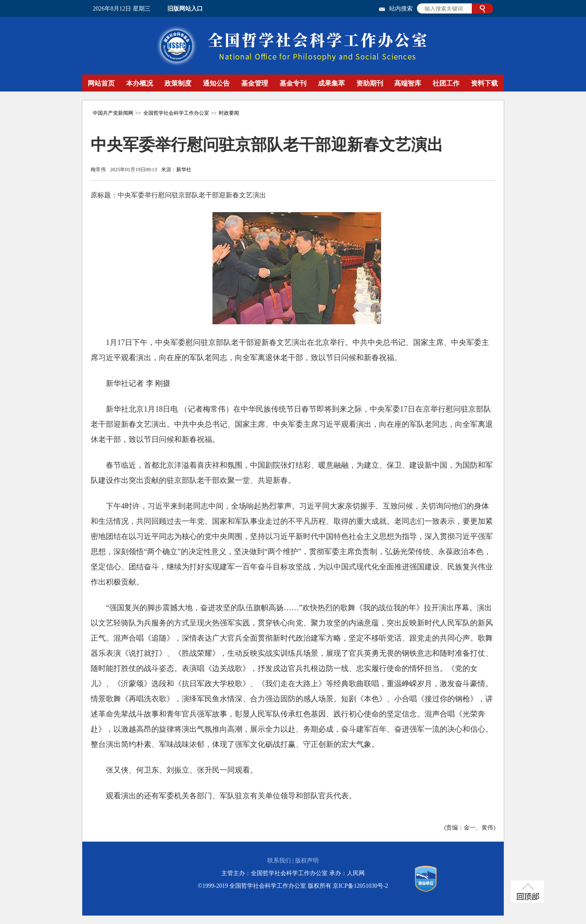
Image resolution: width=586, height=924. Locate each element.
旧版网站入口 (185, 9)
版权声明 (307, 861)
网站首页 (101, 83)
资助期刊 (370, 83)
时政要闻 (229, 113)
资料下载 (484, 83)
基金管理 (255, 83)
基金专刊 (293, 83)
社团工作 (446, 83)
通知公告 (216, 83)
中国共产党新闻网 (113, 113)
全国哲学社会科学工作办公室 (176, 113)
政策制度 (178, 83)
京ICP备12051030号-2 (360, 886)
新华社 (184, 170)
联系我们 (279, 861)
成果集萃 (331, 83)
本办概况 (140, 83)
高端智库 (408, 83)
